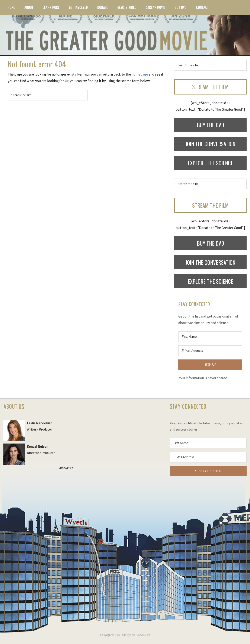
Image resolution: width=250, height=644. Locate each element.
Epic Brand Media (140, 635)
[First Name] (210, 337)
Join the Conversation (210, 144)
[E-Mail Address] (210, 351)
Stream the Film (210, 87)
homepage (140, 74)
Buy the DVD (210, 125)
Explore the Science (210, 163)
